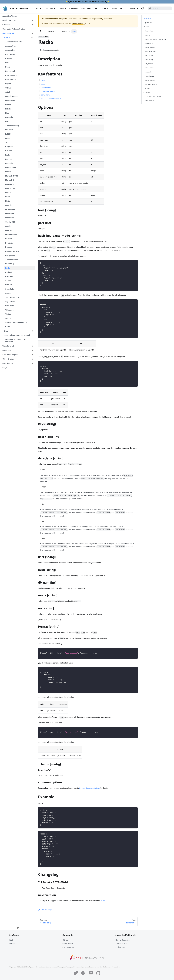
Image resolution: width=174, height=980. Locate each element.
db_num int (149, 64)
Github (8, 88)
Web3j (8, 318)
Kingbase (9, 146)
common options (151, 84)
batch (43, 80)
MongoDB (10, 180)
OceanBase (10, 209)
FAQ (11, 940)
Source (7, 37)
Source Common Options (16, 322)
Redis (8, 268)
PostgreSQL (11, 255)
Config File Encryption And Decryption (15, 340)
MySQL (8, 193)
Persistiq (9, 243)
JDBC (8, 138)
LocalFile (9, 163)
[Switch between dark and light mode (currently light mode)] (143, 8)
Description (147, 19)
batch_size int (150, 47)
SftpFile (9, 285)
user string (149, 56)
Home (39, 8)
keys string (149, 43)
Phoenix (9, 247)
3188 (103, 901)
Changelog (147, 92)
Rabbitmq (9, 264)
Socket (8, 293)
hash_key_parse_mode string (156, 39)
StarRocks (10, 306)
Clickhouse (10, 54)
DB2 (7, 63)
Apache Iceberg (12, 126)
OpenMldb (10, 218)
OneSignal (10, 213)
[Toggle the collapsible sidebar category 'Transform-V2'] (32, 346)
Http (7, 121)
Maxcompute (11, 167)
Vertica (8, 314)
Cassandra (10, 50)
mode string (149, 68)
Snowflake (10, 289)
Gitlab (8, 92)
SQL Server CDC (12, 297)
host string (149, 31)
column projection (48, 91)
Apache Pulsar (12, 260)
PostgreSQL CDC (13, 251)
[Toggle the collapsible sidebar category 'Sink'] (32, 331)
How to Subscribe (123, 940)
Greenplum (10, 100)
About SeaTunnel (10, 16)
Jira (7, 142)
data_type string (151, 51)
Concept (6, 25)
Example (147, 88)
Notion (8, 201)
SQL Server (10, 301)
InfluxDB (9, 130)
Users (96, 8)
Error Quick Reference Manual (17, 335)
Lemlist (8, 159)
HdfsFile (9, 109)
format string (150, 76)
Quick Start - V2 (9, 20)
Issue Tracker (68, 944)
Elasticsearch (11, 75)
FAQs (5, 368)
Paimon (9, 239)
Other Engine (8, 359)
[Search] (160, 8)
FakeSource (10, 79)
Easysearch (10, 71)
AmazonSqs (10, 46)
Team (89, 8)
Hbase (8, 105)
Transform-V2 (8, 346)
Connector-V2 (8, 33)
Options (146, 27)
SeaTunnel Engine (10, 355)
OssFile (9, 230)
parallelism (45, 95)
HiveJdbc (9, 117)
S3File (8, 281)
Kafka (8, 327)
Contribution (8, 363)
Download (63, 8)
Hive (7, 113)
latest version (78, 24)
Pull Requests (68, 947)
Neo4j (8, 197)
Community (74, 8)
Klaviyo (8, 151)
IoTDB (8, 134)
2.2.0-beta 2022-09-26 (153, 97)
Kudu (8, 155)
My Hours (9, 184)
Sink (6, 331)
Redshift (9, 272)
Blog (83, 8)
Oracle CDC (10, 222)
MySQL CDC (11, 188)
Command (7, 350)
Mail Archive (120, 947)
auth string (149, 60)
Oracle (8, 226)
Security (123, 8)
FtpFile (8, 84)
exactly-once (46, 88)
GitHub (115, 8)
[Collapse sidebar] (18, 928)
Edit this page (45, 910)
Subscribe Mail (121, 944)
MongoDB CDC (12, 176)
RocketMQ (10, 276)
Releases (13, 944)
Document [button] (49, 8)
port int (148, 35)
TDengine (9, 310)
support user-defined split (51, 98)
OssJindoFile (11, 234)
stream (44, 84)
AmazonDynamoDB (14, 42)
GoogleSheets (11, 96)
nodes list (149, 72)
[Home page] (40, 31)
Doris (8, 67)
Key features (148, 23)
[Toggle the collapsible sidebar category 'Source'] (32, 38)
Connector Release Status (14, 29)
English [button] (133, 8)
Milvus (8, 172)
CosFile (9, 59)
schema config (150, 80)
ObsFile (9, 205)
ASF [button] (104, 8)
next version (150, 101)
